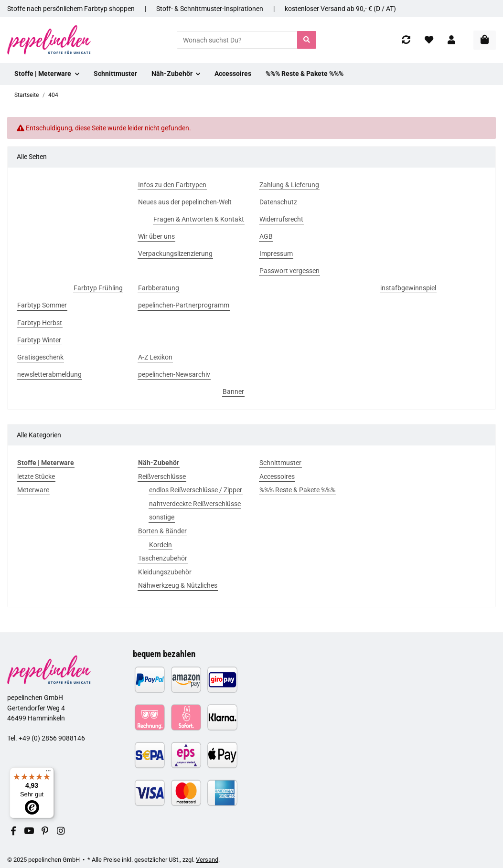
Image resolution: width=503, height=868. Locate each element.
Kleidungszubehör (165, 572)
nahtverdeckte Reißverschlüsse (195, 504)
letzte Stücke (36, 476)
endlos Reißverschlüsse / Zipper (196, 490)
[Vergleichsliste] (406, 40)
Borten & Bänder (162, 531)
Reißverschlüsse (162, 476)
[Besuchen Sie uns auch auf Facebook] (13, 831)
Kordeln (161, 545)
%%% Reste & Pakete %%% (297, 490)
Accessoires (277, 476)
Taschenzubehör (163, 558)
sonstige (162, 517)
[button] (451, 40)
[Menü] (48, 773)
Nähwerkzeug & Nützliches (178, 585)
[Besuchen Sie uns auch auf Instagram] (60, 831)
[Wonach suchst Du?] (237, 40)
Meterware (33, 490)
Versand (207, 860)
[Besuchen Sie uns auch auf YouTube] (29, 831)
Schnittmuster (280, 463)
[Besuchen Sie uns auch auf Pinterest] (45, 831)
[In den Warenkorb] (485, 40)
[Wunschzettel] (429, 40)
